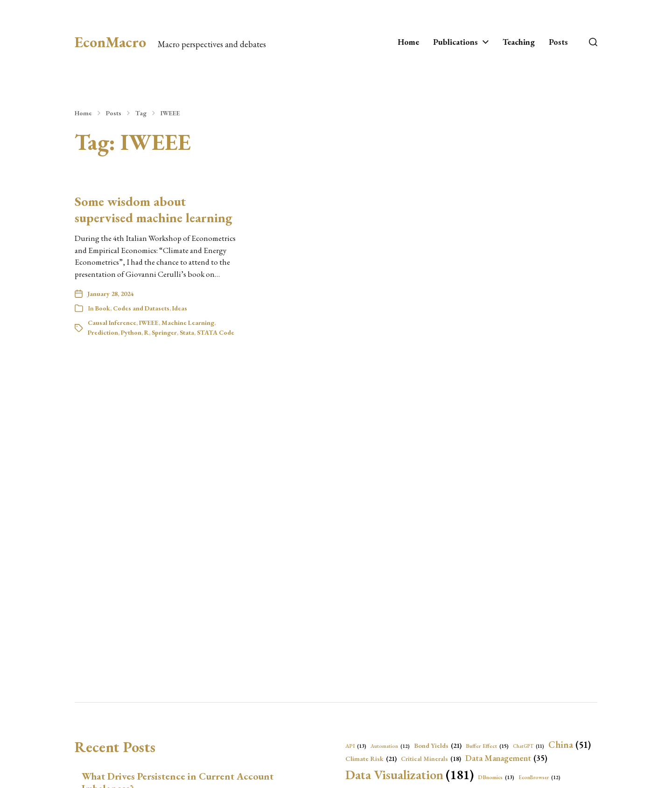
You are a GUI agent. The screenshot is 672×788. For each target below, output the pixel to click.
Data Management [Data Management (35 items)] (506, 758)
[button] (593, 42)
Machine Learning (188, 323)
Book (103, 308)
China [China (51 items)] (570, 745)
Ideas (180, 308)
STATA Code (216, 332)
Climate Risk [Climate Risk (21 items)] (371, 759)
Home (408, 42)
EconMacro (110, 42)
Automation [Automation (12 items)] (390, 746)
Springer (164, 332)
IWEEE (170, 113)
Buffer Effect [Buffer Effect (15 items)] (487, 746)
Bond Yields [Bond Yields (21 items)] (438, 746)
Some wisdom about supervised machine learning (154, 209)
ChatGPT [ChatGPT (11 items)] (528, 746)
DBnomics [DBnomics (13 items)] (496, 777)
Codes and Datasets (141, 308)
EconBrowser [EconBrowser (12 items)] (539, 777)
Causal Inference (112, 323)
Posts (558, 42)
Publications (455, 42)
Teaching (519, 42)
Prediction (103, 332)
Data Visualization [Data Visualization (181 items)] (409, 774)
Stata (187, 332)
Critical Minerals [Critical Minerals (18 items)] (431, 759)
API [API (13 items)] (356, 746)
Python (131, 332)
